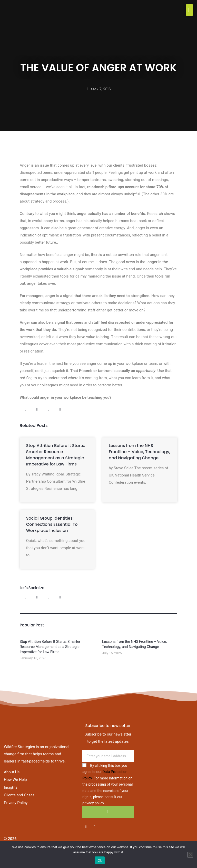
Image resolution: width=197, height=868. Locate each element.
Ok (100, 860)
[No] (190, 855)
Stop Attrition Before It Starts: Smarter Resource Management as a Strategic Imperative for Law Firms (56, 455)
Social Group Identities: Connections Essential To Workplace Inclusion (52, 524)
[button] (189, 10)
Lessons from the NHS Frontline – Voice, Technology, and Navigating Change (140, 452)
